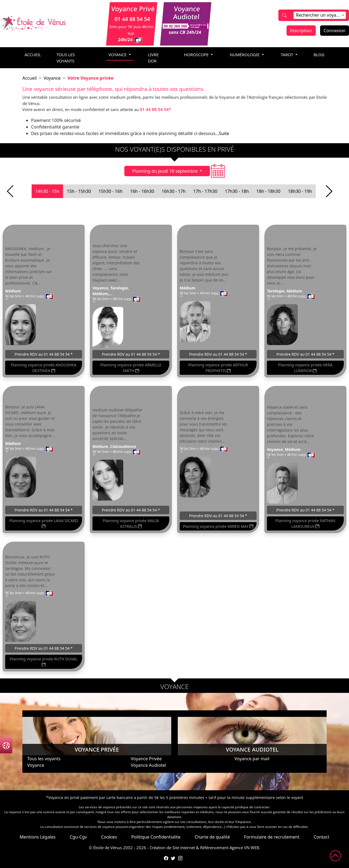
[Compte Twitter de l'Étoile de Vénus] (173, 858)
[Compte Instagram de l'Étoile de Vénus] (180, 858)
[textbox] (320, 15)
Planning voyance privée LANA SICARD (44, 524)
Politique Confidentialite (156, 837)
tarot (288, 55)
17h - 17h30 (205, 191)
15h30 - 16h (110, 191)
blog (319, 55)
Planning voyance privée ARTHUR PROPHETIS (218, 368)
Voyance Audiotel (148, 765)
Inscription (301, 31)
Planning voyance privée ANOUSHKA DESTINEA (44, 368)
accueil (33, 55)
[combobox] (320, 15)
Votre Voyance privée (90, 78)
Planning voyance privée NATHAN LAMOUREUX (305, 524)
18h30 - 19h (300, 191)
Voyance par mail (252, 759)
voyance (118, 55)
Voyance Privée (146, 759)
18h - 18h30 (268, 191)
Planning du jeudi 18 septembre (166, 171)
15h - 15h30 (79, 191)
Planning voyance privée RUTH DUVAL (44, 662)
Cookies (109, 837)
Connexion (335, 31)
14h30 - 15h (47, 191)
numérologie (245, 55)
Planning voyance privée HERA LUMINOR (305, 368)
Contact (321, 837)
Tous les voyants (66, 58)
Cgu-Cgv (78, 837)
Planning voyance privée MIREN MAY (218, 526)
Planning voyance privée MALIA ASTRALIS (131, 524)
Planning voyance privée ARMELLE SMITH (131, 368)
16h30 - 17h (174, 191)
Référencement (214, 848)
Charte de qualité (212, 837)
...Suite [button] (222, 133)
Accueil (30, 78)
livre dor (153, 58)
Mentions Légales (38, 837)
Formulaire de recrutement (272, 837)
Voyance (52, 78)
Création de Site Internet (172, 848)
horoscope (197, 55)
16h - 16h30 (142, 191)
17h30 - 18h (237, 191)
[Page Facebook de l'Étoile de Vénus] (166, 858)
